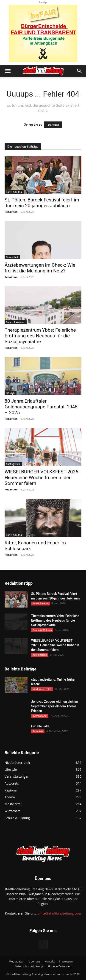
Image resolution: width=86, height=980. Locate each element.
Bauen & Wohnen (16, 322)
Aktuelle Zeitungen (59, 966)
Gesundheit (12, 257)
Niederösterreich (42, 689)
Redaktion (11, 212)
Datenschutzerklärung (29, 966)
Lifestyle (11, 393)
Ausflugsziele (13, 464)
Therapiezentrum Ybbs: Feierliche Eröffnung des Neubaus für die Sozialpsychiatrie (40, 336)
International (40, 716)
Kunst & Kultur (14, 192)
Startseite (53, 125)
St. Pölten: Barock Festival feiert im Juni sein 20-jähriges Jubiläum (42, 203)
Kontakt (50, 961)
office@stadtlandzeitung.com (59, 913)
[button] (8, 71)
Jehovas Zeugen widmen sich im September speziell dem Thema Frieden (55, 706)
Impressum (66, 961)
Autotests (38, 731)
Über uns (34, 961)
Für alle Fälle (40, 726)
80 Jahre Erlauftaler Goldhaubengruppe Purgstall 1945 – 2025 (41, 407)
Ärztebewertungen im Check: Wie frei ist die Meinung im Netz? (40, 268)
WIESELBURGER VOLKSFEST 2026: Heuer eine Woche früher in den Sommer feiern (42, 478)
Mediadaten (16, 961)
